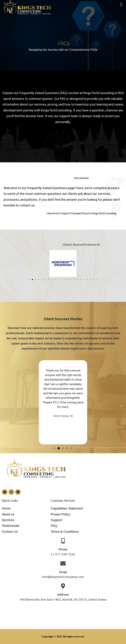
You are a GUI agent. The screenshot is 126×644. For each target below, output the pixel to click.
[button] (29, 279)
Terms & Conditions (65, 532)
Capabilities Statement (67, 508)
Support (56, 520)
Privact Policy (60, 514)
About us (8, 514)
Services (8, 520)
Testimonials (11, 526)
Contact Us (10, 532)
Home (6, 508)
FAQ (54, 526)
